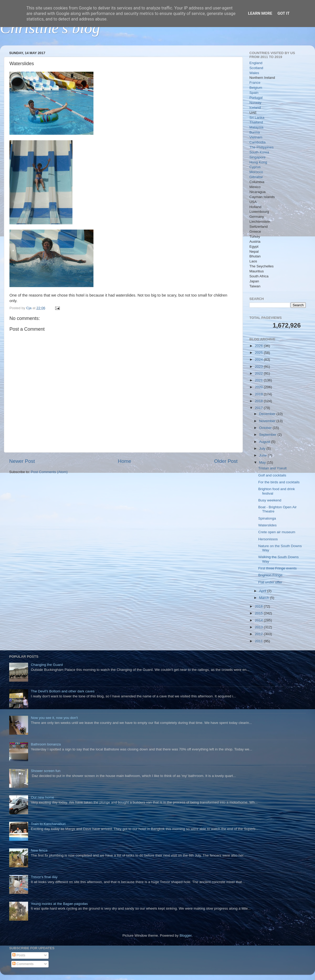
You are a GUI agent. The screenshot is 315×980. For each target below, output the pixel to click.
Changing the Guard (47, 665)
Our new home (42, 797)
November (268, 421)
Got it (283, 13)
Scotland (256, 68)
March (264, 598)
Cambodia (258, 142)
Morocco (256, 172)
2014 (259, 620)
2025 (259, 353)
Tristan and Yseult (272, 468)
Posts (19, 955)
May (263, 462)
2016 (259, 606)
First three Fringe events (277, 568)
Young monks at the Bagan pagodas (59, 904)
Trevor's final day (44, 877)
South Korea (259, 152)
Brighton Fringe (270, 575)
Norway (255, 103)
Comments (23, 964)
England (256, 63)
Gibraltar (256, 177)
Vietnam (256, 137)
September (268, 435)
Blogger (186, 935)
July (263, 448)
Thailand (256, 122)
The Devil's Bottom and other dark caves (63, 691)
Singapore (258, 157)
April (263, 591)
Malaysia (256, 127)
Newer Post (22, 461)
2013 (259, 627)
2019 (259, 394)
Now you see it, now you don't (54, 718)
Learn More (260, 13)
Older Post (226, 461)
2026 (259, 346)
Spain (254, 93)
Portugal (256, 98)
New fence (39, 850)
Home (124, 461)
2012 (259, 634)
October (266, 428)
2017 (259, 408)
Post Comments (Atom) (49, 472)
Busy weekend (270, 500)
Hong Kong (258, 162)
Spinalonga (267, 518)
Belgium (256, 88)
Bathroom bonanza (46, 744)
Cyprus (255, 167)
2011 (259, 641)
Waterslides (267, 525)
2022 (259, 373)
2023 (259, 367)
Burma (255, 132)
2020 (259, 387)
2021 (259, 380)
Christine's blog (50, 28)
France (255, 83)
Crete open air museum (277, 532)
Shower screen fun (46, 771)
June (263, 455)
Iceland (255, 108)
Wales (254, 73)
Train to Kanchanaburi (48, 824)
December (268, 414)
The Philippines (261, 147)
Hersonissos (268, 539)
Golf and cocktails (272, 475)
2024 (259, 359)
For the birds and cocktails (279, 482)
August (265, 442)
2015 (259, 613)
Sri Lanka (257, 118)
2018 (259, 401)
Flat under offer (270, 582)
